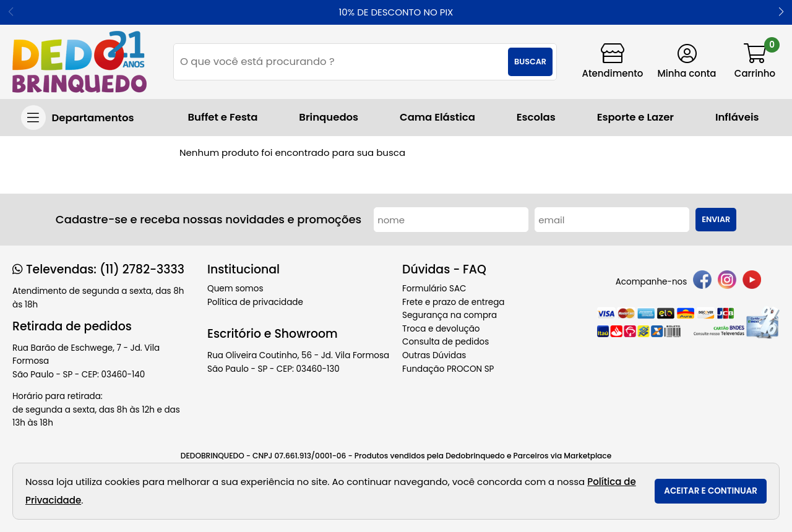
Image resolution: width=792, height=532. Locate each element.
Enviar (716, 219)
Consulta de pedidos (445, 342)
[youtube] (752, 282)
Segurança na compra (450, 315)
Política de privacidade (255, 302)
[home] (80, 62)
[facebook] (702, 282)
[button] (781, 12)
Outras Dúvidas (434, 355)
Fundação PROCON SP (448, 369)
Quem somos (235, 289)
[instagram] (727, 282)
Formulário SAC (434, 289)
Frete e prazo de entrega (453, 302)
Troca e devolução (441, 329)
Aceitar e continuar (711, 491)
